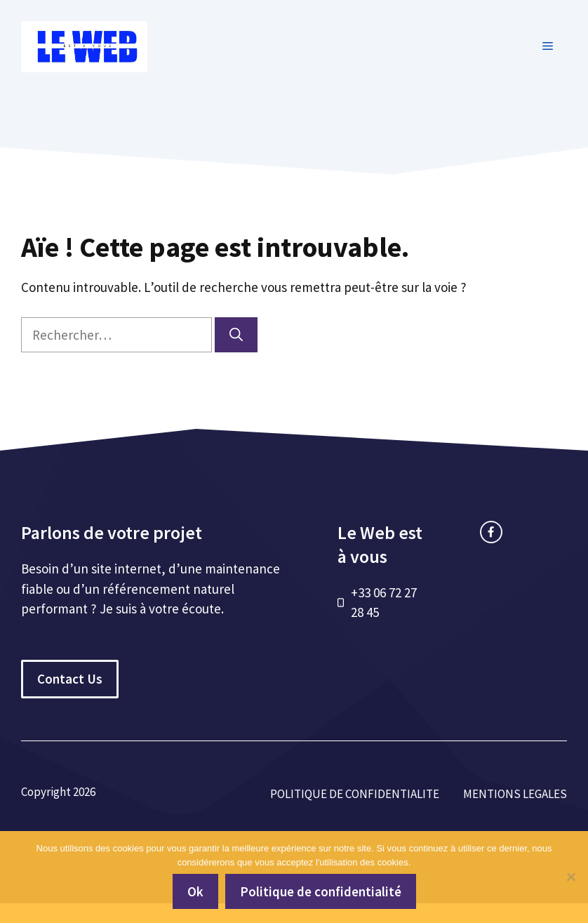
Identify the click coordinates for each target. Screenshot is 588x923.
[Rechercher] (236, 335)
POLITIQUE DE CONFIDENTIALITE (355, 794)
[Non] (570, 877)
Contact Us (70, 679)
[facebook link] (491, 532)
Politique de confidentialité (321, 891)
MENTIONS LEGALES (515, 794)
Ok (195, 891)
